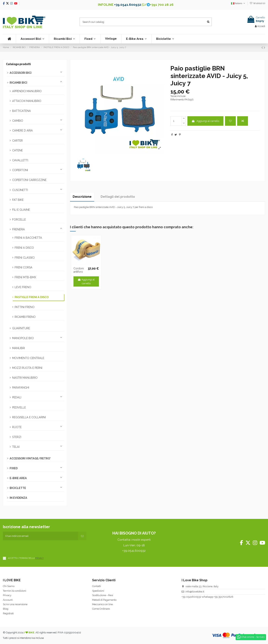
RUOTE (17, 427)
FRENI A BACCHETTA (28, 238)
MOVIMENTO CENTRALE (28, 358)
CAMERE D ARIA (22, 131)
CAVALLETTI (20, 160)
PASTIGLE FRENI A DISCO (32, 297)
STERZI (17, 437)
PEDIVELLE (19, 407)
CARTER (17, 141)
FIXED (14, 468)
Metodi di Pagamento (104, 600)
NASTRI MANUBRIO (25, 378)
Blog (6, 609)
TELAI (16, 447)
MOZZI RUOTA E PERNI (27, 368)
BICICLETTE (18, 488)
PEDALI (17, 397)
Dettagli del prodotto (118, 197)
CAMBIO (18, 121)
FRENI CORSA (24, 267)
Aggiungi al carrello (205, 121)
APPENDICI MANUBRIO (27, 91)
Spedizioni (98, 591)
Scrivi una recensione (15, 604)
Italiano (238, 3)
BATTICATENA (21, 111)
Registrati (8, 613)
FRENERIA (19, 229)
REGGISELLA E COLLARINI (29, 417)
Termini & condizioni (15, 591)
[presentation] (32, 548)
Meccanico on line (102, 604)
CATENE (17, 150)
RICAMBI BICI (18, 83)
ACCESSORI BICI (21, 73)
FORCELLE (19, 220)
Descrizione (82, 197)
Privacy (7, 595)
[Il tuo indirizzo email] (40, 536)
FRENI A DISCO (24, 248)
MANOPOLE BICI (23, 338)
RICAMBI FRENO (25, 317)
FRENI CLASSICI (25, 258)
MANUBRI (19, 348)
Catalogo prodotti (18, 64)
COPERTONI (20, 170)
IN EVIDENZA (18, 498)
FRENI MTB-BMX (25, 277)
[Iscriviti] (82, 536)
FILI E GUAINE (21, 210)
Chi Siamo (9, 586)
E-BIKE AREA (18, 478)
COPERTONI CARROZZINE (29, 180)
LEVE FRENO (23, 287)
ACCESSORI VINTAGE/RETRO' (30, 458)
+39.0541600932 (191, 597)
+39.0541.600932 (128, 5)
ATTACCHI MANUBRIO (27, 101)
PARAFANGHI (21, 388)
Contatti (96, 586)
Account (8, 600)
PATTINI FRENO (25, 307)
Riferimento (177, 100)
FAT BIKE (18, 200)
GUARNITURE (21, 328)
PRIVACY (40, 558)
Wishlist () (257, 3)
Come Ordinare (101, 609)
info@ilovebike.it (195, 592)
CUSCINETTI (20, 190)
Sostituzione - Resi (103, 595)
